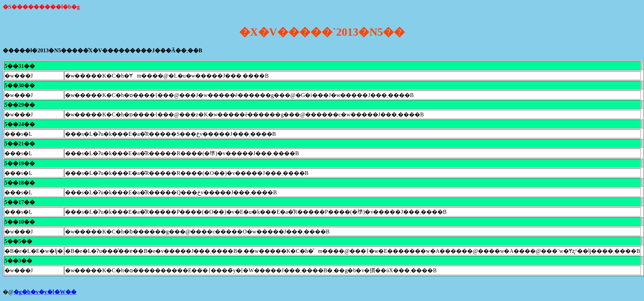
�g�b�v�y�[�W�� (45, 292)
